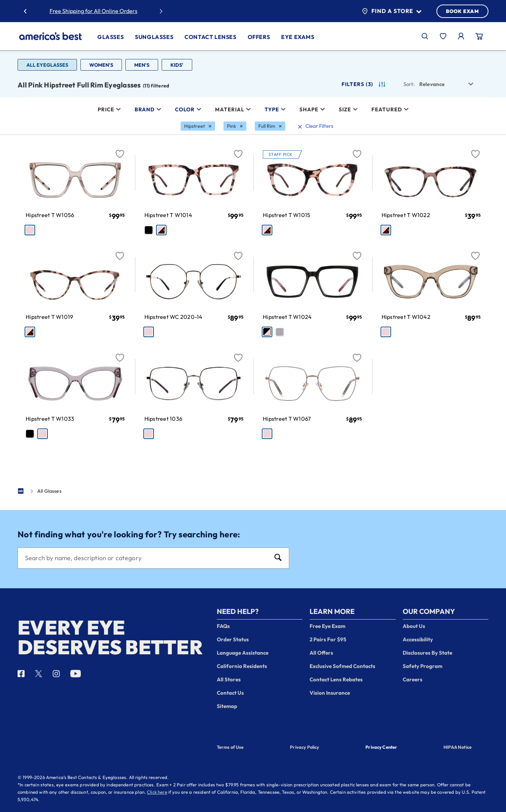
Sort (409, 84)
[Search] (146, 558)
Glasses (111, 37)
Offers (259, 37)
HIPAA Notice (458, 747)
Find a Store (392, 11)
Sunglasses (154, 37)
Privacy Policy (304, 747)
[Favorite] (120, 150)
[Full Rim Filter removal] (270, 126)
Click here (157, 792)
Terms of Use (230, 747)
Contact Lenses (210, 37)
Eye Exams (298, 37)
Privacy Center (381, 748)
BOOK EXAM (462, 11)
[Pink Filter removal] (235, 126)
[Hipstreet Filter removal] (198, 126)
